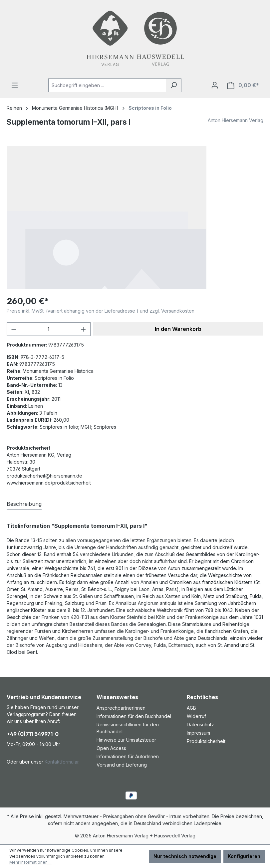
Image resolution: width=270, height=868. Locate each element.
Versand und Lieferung (122, 765)
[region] (135, 218)
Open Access (111, 748)
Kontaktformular (62, 762)
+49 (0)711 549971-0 (33, 734)
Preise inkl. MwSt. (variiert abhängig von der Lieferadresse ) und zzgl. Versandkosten (101, 311)
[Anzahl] (49, 329)
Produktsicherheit (206, 741)
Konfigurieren (244, 856)
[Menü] (15, 85)
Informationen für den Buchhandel (134, 716)
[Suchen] (174, 85)
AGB (191, 708)
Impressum (198, 733)
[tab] (24, 504)
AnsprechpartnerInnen (121, 708)
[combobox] (107, 85)
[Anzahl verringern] (14, 329)
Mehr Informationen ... (30, 862)
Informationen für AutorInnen (128, 756)
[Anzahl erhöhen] (84, 329)
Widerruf (196, 716)
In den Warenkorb (178, 329)
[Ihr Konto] (215, 85)
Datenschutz (200, 724)
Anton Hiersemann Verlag (236, 120)
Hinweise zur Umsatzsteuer (126, 740)
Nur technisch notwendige (185, 856)
